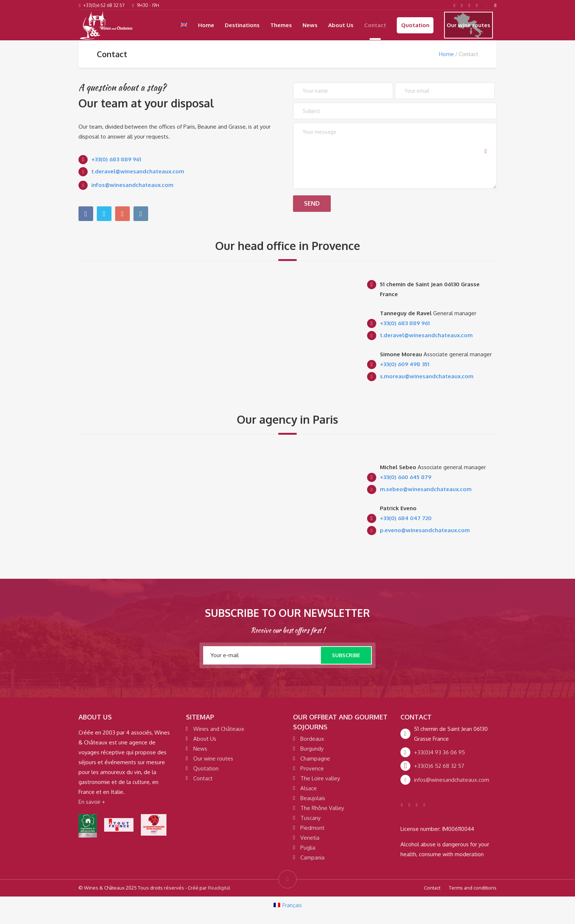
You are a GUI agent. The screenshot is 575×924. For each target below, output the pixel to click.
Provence (312, 768)
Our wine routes (468, 25)
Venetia (310, 838)
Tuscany (310, 818)
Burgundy (312, 749)
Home (206, 25)
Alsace (309, 788)
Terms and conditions (473, 888)
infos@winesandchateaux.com (452, 780)
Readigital (219, 888)
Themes (281, 25)
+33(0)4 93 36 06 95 (440, 752)
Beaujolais (313, 798)
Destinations (242, 25)
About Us (341, 25)
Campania (312, 857)
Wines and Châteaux (219, 729)
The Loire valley (320, 778)
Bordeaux (312, 739)
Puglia (308, 848)
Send (317, 201)
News (310, 25)
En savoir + (92, 802)
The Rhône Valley (322, 808)
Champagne (315, 759)
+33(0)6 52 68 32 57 (439, 766)
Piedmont (312, 828)
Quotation (415, 25)
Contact (375, 25)
